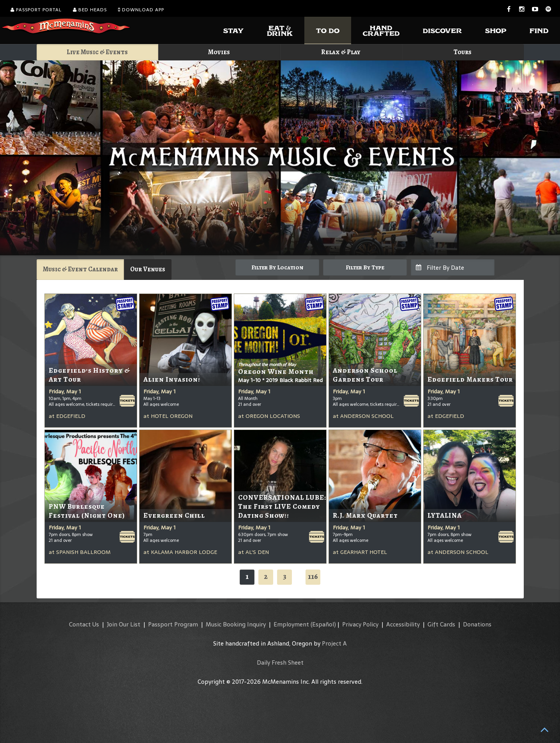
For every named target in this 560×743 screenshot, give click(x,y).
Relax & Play (341, 52)
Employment (291, 624)
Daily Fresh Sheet (280, 663)
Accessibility (403, 624)
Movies (219, 52)
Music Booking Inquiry (236, 624)
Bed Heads (90, 10)
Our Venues (148, 269)
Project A (334, 643)
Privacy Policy (360, 624)
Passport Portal (36, 10)
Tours (463, 52)
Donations (477, 624)
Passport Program (173, 624)
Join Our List (124, 624)
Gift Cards (441, 624)
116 (313, 576)
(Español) (323, 624)
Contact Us (84, 624)
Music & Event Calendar (80, 269)
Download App (141, 10)
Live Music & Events (97, 52)
